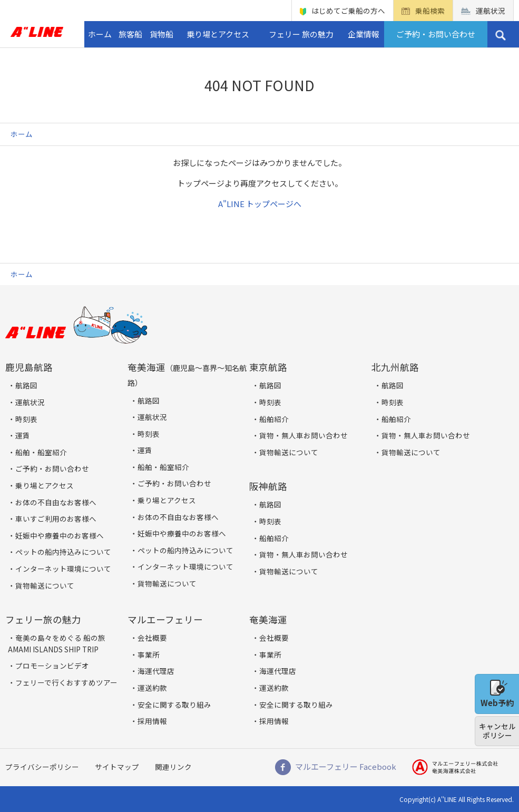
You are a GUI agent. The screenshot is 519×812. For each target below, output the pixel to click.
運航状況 (491, 11)
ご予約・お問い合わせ (436, 34)
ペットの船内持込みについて (63, 552)
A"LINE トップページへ (260, 204)
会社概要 (152, 638)
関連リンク (173, 767)
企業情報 (364, 34)
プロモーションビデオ (52, 666)
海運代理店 (156, 671)
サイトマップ (117, 767)
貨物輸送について (45, 585)
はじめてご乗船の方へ (348, 11)
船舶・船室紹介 (41, 452)
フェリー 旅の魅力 (301, 34)
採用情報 (152, 721)
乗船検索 (430, 11)
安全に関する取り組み (174, 705)
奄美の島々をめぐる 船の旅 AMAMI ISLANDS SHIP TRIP (57, 643)
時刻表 (26, 419)
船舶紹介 (274, 419)
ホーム (100, 34)
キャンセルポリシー (497, 731)
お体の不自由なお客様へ (56, 502)
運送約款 (152, 688)
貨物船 (161, 34)
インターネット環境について (63, 569)
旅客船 (130, 34)
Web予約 (497, 694)
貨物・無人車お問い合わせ (303, 435)
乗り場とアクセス (218, 34)
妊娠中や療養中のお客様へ (60, 535)
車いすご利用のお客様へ (56, 518)
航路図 (26, 385)
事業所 (149, 654)
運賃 (23, 435)
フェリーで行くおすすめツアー (66, 682)
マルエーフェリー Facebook (346, 766)
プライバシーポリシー (42, 767)
